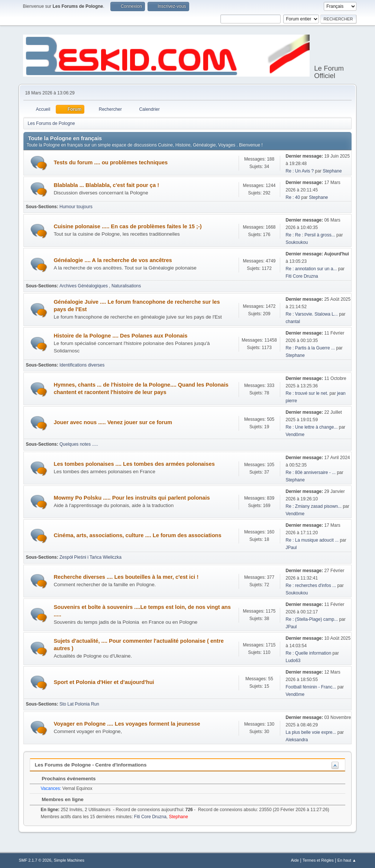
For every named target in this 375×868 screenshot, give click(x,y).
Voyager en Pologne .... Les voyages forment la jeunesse (127, 724)
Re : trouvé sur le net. (307, 393)
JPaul (291, 548)
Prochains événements (65, 779)
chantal (293, 322)
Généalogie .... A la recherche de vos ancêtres (113, 260)
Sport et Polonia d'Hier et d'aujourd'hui (104, 682)
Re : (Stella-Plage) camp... (312, 619)
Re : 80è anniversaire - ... (311, 472)
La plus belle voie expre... (311, 732)
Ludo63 (293, 661)
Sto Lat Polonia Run (79, 704)
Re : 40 (293, 197)
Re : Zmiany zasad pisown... (314, 506)
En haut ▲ (347, 860)
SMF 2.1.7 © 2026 (35, 860)
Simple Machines (69, 860)
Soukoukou (297, 242)
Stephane (332, 171)
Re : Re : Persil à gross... (311, 235)
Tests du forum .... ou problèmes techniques (111, 162)
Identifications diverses (82, 365)
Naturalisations (126, 286)
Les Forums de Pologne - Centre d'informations (90, 765)
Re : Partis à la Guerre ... (311, 348)
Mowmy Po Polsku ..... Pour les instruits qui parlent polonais (132, 498)
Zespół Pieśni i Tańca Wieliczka (90, 557)
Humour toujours (76, 207)
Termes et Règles (318, 860)
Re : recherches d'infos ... (311, 585)
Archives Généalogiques (84, 286)
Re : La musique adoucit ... (312, 540)
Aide (295, 860)
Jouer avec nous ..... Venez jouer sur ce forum (113, 422)
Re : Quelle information (309, 653)
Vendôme (295, 435)
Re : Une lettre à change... (312, 427)
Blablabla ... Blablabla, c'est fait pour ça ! (106, 185)
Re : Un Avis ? (300, 171)
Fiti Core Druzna (302, 276)
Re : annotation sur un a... (311, 269)
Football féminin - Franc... (311, 687)
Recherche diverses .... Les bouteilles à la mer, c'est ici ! (126, 577)
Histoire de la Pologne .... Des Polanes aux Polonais (120, 336)
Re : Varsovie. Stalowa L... (312, 314)
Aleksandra (297, 740)
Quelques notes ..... (79, 444)
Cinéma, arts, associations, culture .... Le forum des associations (137, 535)
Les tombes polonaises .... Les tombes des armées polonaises (134, 464)
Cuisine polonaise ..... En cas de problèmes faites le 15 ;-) (127, 226)
